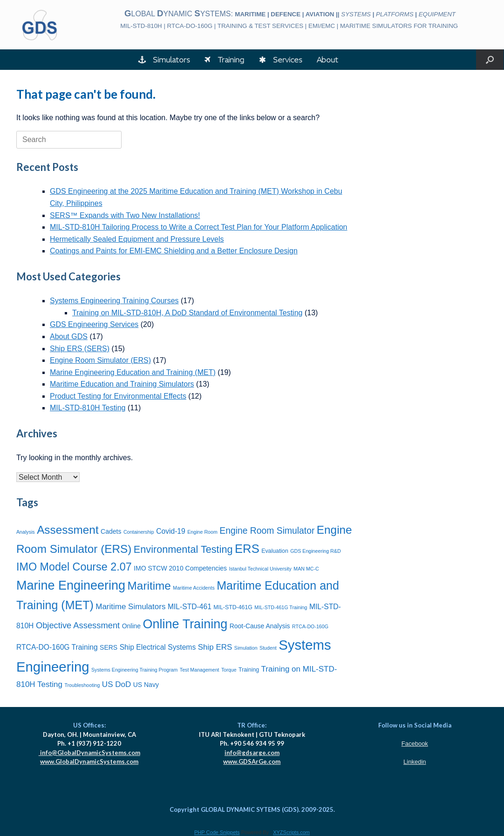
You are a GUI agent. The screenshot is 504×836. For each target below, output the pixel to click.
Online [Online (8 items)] (131, 626)
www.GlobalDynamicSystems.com (89, 761)
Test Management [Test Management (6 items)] (200, 670)
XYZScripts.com (291, 832)
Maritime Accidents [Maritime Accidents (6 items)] (194, 588)
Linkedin (415, 762)
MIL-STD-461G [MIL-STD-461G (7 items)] (233, 607)
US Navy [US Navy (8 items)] (146, 685)
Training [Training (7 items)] (249, 670)
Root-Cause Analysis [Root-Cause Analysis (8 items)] (260, 626)
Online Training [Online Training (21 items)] (185, 624)
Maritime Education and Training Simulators (122, 384)
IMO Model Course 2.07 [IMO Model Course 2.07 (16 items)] (74, 567)
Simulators (164, 60)
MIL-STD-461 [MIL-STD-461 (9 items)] (190, 607)
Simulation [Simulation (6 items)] (246, 648)
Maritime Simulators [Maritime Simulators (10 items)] (130, 607)
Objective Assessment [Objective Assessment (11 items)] (78, 625)
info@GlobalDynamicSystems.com (89, 753)
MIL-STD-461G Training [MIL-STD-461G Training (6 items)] (281, 607)
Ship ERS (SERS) (80, 349)
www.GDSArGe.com (252, 761)
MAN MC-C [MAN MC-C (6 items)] (306, 569)
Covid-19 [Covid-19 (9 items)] (171, 531)
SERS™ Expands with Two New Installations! (125, 215)
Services (280, 60)
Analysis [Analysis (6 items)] (26, 532)
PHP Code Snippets (217, 832)
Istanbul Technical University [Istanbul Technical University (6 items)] (260, 569)
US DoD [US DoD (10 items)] (116, 684)
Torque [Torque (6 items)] (229, 670)
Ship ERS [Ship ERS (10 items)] (215, 647)
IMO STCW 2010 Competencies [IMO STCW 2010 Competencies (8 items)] (180, 568)
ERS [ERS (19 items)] (247, 549)
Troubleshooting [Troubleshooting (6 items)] (82, 685)
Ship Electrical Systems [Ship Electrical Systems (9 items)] (158, 647)
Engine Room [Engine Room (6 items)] (202, 532)
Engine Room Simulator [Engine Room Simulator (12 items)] (267, 531)
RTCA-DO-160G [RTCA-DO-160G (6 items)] (310, 626)
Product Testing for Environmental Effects (118, 396)
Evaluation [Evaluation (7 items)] (275, 551)
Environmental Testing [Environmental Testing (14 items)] (183, 549)
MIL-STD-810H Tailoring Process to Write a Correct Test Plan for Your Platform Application (199, 227)
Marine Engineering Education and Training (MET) (133, 372)
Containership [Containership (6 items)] (139, 532)
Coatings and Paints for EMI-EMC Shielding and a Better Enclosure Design (174, 251)
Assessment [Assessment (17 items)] (68, 530)
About (327, 60)
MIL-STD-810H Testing (88, 408)
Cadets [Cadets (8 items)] (111, 531)
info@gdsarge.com (252, 753)
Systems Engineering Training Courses (114, 301)
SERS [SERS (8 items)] (109, 647)
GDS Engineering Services (94, 324)
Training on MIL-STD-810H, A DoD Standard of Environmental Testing (187, 313)
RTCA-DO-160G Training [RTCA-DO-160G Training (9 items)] (57, 647)
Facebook (415, 744)
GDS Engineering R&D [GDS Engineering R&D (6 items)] (315, 551)
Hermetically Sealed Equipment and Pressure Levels (137, 239)
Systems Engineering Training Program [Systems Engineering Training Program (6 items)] (134, 670)
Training (224, 60)
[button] (490, 60)
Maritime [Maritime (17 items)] (149, 586)
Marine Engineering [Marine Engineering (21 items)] (71, 585)
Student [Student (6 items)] (268, 648)
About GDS (69, 336)
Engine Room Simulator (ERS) (100, 360)
